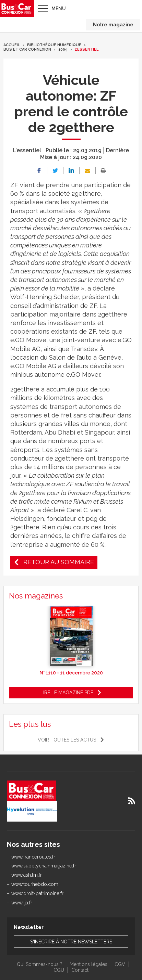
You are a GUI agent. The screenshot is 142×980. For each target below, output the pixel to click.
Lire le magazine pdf (67, 693)
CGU (59, 970)
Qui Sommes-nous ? (40, 964)
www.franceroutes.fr (33, 857)
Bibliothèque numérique (54, 45)
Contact (80, 970)
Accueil (12, 45)
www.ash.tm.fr (27, 875)
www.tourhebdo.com (35, 884)
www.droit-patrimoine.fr (37, 893)
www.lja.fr (22, 903)
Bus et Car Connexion (27, 49)
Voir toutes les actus (67, 740)
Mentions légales (88, 964)
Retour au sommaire (59, 562)
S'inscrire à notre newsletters (71, 942)
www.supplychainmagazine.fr (44, 866)
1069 (63, 49)
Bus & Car (16, 9)
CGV (120, 964)
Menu (59, 9)
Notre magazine (113, 25)
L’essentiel (87, 49)
